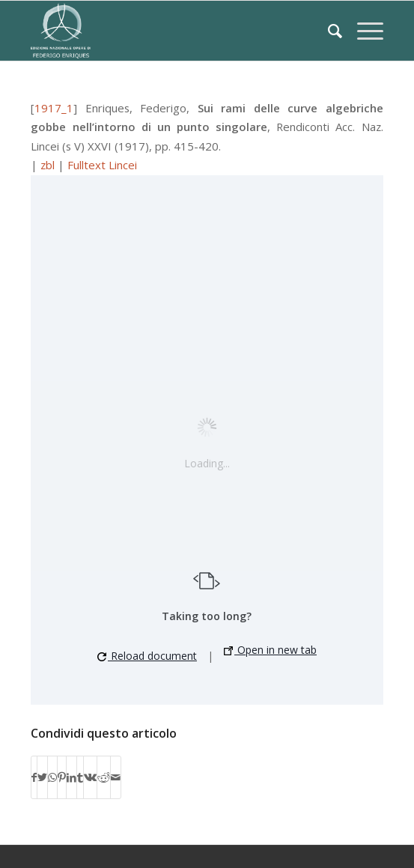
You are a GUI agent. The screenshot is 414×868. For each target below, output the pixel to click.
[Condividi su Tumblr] (80, 777)
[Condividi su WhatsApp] (52, 777)
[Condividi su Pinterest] (62, 777)
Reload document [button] (147, 656)
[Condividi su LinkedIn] (71, 777)
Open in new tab (270, 650)
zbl (48, 165)
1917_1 (54, 108)
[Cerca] (328, 31)
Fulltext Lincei (102, 165)
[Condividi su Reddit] (104, 777)
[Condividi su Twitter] (42, 777)
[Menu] (363, 31)
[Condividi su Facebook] (34, 777)
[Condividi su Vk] (90, 777)
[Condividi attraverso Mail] (116, 777)
